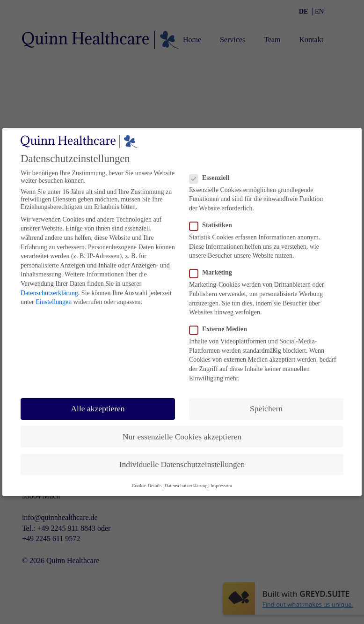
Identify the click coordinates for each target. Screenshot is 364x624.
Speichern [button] (266, 409)
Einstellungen (54, 302)
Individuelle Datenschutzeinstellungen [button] (182, 464)
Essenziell (212, 178)
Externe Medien (220, 329)
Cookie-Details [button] (147, 486)
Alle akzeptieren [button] (98, 409)
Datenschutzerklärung (49, 293)
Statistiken (213, 225)
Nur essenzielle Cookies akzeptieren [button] (182, 437)
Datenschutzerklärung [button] (186, 486)
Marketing (213, 273)
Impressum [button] (222, 486)
